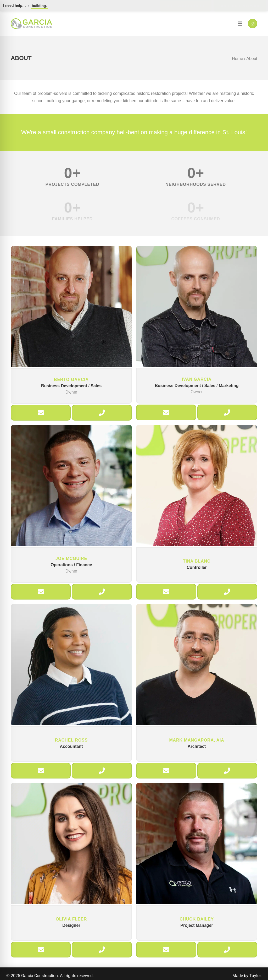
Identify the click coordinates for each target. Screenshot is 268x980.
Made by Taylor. (247, 976)
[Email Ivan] (166, 412)
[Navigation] (240, 24)
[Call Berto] (102, 413)
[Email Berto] (41, 413)
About (252, 59)
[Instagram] (253, 24)
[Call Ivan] (227, 412)
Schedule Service (240, 6)
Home (238, 59)
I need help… (15, 6)
